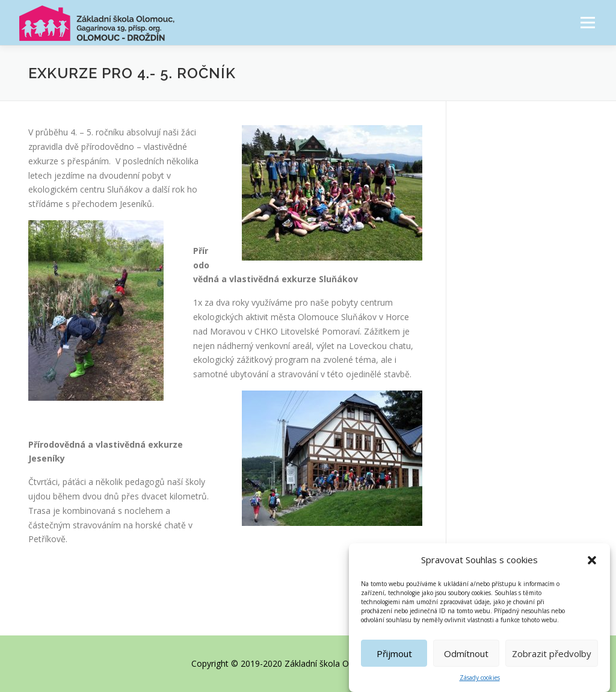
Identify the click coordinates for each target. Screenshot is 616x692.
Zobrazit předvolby (552, 658)
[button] (592, 564)
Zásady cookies (480, 682)
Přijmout (394, 658)
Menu (587, 23)
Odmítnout (466, 658)
